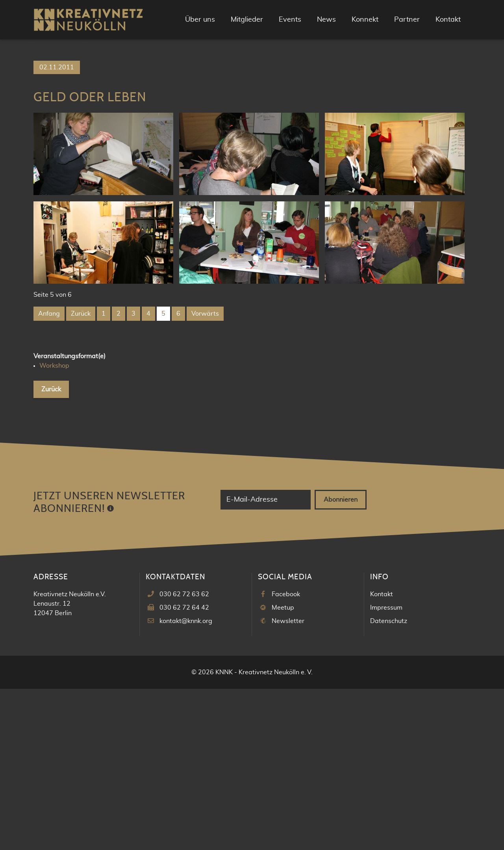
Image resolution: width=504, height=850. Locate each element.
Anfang (49, 475)
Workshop (54, 527)
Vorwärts (205, 475)
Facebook (286, 755)
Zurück (81, 475)
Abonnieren (341, 661)
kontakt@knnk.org (186, 782)
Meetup (283, 769)
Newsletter (288, 782)
